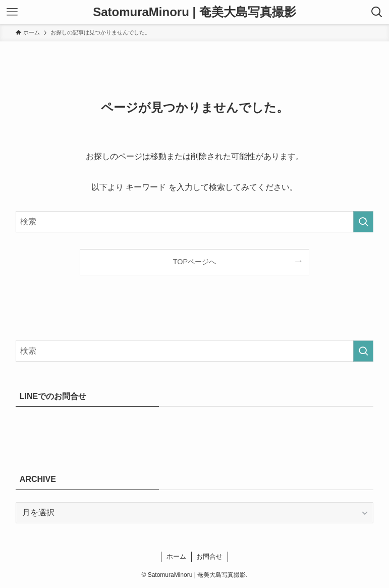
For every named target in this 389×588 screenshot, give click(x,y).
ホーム (176, 556)
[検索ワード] (194, 222)
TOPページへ (194, 262)
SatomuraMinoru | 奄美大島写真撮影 (194, 12)
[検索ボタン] (377, 12)
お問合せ (209, 556)
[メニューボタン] (12, 12)
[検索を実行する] (363, 222)
